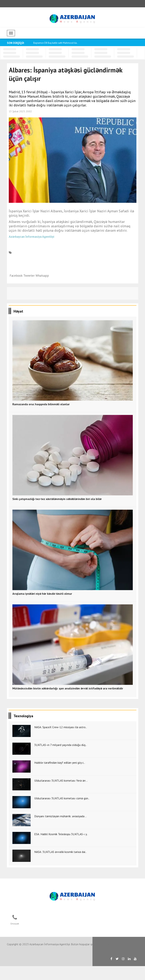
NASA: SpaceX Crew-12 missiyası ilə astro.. (61, 727)
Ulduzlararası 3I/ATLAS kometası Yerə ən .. (61, 780)
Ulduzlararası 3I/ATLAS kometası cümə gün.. (62, 798)
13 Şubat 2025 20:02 (20, 111)
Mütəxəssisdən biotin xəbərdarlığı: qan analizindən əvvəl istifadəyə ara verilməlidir (68, 688)
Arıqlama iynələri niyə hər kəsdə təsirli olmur (42, 594)
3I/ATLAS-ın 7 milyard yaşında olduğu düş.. (61, 745)
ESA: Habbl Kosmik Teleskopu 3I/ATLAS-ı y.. (61, 834)
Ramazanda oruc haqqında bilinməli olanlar (41, 404)
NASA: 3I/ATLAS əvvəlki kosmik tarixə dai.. (60, 852)
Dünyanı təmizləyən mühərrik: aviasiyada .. (60, 816)
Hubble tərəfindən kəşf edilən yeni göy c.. (60, 763)
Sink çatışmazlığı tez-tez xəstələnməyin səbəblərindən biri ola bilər (57, 499)
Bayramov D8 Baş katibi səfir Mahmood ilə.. (56, 43)
